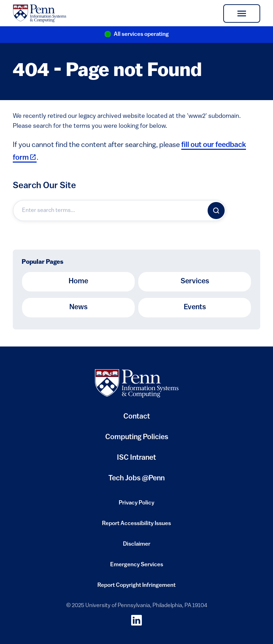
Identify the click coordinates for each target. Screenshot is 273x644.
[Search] (216, 211)
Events (195, 307)
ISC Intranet (136, 461)
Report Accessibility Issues (136, 526)
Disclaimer (137, 546)
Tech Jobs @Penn (136, 479)
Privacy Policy (136, 505)
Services (195, 282)
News (78, 307)
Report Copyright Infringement (136, 588)
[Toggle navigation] (242, 13)
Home (78, 282)
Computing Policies (137, 440)
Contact (137, 417)
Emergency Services (137, 567)
